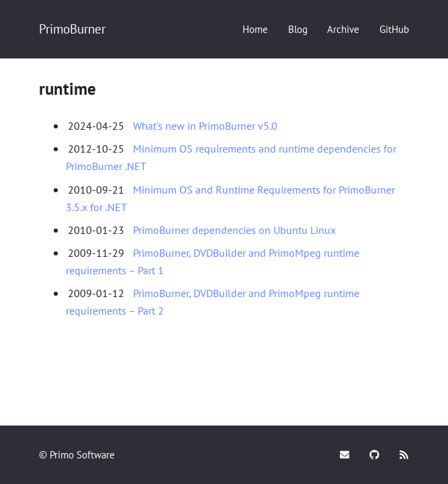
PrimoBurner (72, 29)
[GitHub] (394, 29)
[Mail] (345, 455)
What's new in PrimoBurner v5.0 (205, 125)
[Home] (255, 29)
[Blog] (298, 29)
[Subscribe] (404, 455)
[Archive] (343, 29)
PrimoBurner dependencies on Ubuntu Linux (234, 230)
